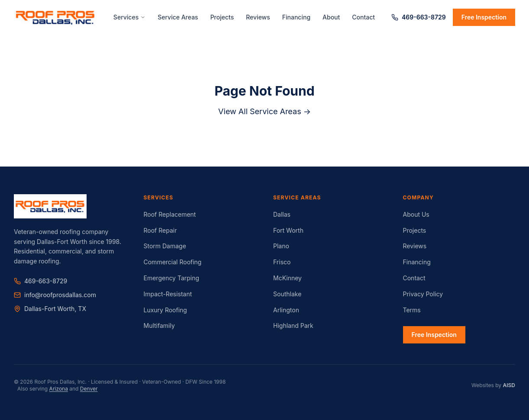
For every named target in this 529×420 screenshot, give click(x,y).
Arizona (59, 389)
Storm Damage (165, 246)
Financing (296, 17)
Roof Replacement (170, 214)
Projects (222, 17)
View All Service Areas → (264, 111)
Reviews (258, 17)
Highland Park (293, 325)
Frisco (282, 262)
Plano (281, 246)
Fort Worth (288, 230)
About (331, 17)
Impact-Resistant (168, 294)
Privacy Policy (423, 294)
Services (129, 17)
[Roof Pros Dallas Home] (55, 17)
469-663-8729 (419, 17)
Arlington (286, 310)
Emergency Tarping (172, 278)
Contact (363, 17)
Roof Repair (160, 230)
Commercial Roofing (173, 262)
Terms (412, 310)
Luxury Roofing (165, 310)
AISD (509, 385)
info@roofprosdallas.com (55, 295)
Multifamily (159, 325)
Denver (89, 389)
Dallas (282, 214)
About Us (416, 214)
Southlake (287, 294)
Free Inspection (484, 17)
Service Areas (178, 17)
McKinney (287, 278)
